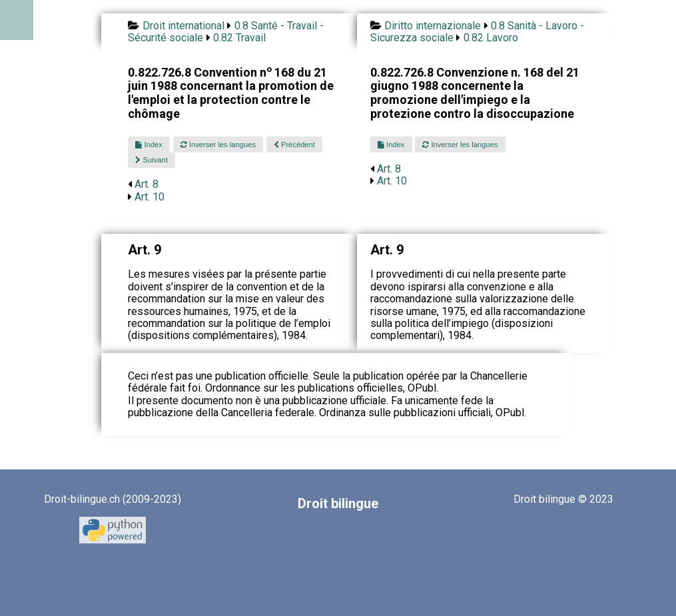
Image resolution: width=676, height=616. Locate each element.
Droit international (183, 26)
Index (149, 145)
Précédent (294, 145)
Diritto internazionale (433, 26)
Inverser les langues (218, 145)
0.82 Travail (239, 38)
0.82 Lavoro (491, 38)
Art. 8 (147, 184)
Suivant (151, 160)
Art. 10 (150, 197)
